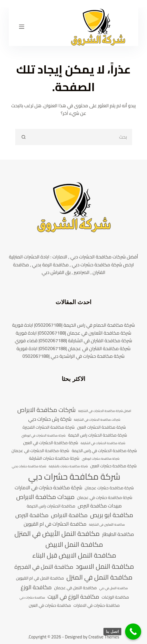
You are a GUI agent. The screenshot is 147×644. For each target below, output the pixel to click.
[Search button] (23, 137)
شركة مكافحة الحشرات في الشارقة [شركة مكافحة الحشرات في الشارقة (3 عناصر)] (103, 443)
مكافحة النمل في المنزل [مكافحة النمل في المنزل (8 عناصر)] (99, 577)
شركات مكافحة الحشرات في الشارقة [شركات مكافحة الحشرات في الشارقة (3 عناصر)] (97, 420)
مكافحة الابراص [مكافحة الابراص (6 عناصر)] (69, 515)
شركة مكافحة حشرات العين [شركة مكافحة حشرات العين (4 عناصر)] (114, 466)
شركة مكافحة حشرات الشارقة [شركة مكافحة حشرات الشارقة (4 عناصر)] (54, 458)
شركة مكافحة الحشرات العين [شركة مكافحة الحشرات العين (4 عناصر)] (102, 427)
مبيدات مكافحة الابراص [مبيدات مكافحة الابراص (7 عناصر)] (45, 497)
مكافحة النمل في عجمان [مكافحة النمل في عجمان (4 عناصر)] (75, 588)
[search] (82, 137)
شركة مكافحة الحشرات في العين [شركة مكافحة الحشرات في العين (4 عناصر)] (51, 443)
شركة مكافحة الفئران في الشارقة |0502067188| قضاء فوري (74, 340)
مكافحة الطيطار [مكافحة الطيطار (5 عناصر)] (118, 534)
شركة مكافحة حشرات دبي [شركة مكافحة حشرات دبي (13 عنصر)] (74, 477)
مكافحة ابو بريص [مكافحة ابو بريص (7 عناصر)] (111, 515)
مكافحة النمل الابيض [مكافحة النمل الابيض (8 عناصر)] (74, 545)
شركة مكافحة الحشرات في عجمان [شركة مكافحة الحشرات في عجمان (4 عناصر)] (40, 451)
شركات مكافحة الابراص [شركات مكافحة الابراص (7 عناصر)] (46, 410)
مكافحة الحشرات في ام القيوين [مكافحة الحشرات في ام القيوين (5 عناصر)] (55, 524)
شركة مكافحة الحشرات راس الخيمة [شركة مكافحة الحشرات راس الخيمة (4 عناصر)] (98, 435)
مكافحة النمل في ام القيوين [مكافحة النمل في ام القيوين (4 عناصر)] (40, 578)
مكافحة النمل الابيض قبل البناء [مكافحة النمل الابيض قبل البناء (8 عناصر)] (74, 555)
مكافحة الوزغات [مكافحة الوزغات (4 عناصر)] (115, 597)
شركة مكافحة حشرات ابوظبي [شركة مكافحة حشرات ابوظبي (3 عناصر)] (101, 459)
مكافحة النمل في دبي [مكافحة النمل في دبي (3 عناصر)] (114, 588)
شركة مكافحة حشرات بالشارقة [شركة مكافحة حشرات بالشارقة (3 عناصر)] (68, 466)
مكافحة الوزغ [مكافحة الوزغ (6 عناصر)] (36, 587)
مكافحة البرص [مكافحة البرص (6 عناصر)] (32, 515)
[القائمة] (22, 27)
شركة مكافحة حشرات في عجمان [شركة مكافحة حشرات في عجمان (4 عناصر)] (105, 498)
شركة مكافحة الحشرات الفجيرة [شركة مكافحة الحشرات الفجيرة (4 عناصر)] (49, 427)
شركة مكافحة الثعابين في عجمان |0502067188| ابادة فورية (74, 333)
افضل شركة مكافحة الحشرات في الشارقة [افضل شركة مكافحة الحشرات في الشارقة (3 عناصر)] (104, 411)
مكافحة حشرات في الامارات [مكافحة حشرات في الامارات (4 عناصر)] (96, 605)
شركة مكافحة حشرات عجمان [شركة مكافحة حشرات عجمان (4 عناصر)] (109, 488)
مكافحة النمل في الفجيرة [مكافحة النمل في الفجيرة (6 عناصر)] (44, 567)
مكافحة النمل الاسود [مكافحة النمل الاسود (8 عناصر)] (105, 567)
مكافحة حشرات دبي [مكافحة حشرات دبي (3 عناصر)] (32, 598)
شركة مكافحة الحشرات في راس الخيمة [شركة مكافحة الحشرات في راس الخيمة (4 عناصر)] (104, 451)
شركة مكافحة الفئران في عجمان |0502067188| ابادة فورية (73, 348)
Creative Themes (104, 637)
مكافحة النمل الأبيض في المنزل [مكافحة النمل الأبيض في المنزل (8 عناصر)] (57, 534)
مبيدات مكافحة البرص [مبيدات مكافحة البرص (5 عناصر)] (100, 506)
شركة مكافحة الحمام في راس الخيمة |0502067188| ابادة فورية (73, 325)
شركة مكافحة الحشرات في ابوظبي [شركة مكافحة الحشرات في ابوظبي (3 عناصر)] (43, 436)
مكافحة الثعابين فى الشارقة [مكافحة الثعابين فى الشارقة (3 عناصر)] (107, 525)
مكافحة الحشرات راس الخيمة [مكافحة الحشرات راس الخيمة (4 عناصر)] (51, 506)
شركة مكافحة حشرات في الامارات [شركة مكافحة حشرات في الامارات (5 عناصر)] (48, 488)
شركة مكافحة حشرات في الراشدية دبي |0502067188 (74, 356)
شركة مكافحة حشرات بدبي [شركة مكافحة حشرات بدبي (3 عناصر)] (29, 466)
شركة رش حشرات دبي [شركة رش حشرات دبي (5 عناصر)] (50, 419)
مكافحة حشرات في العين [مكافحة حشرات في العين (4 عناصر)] (50, 605)
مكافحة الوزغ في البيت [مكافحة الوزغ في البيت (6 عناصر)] (73, 597)
